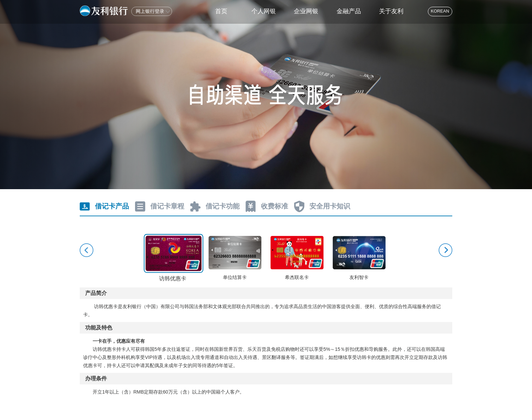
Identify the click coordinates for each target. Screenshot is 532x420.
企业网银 (306, 11)
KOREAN (440, 11)
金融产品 (349, 11)
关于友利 (391, 11)
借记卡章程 (167, 206)
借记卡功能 (223, 206)
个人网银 (264, 11)
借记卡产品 (112, 206)
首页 (221, 11)
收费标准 (274, 206)
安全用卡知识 (330, 206)
